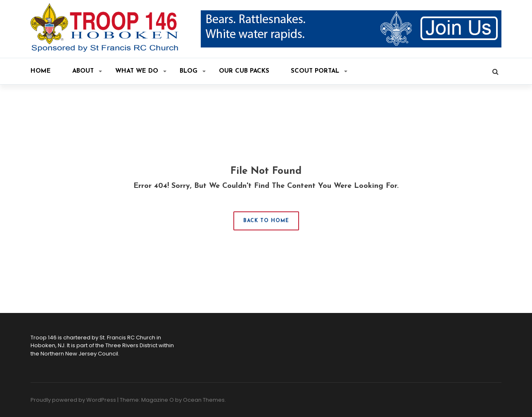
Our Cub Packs (244, 71)
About (87, 71)
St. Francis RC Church (127, 338)
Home (41, 71)
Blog (193, 71)
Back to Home (266, 221)
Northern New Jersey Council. (80, 354)
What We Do (141, 71)
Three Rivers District (131, 345)
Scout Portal (319, 71)
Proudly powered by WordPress (73, 400)
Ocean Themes (204, 400)
